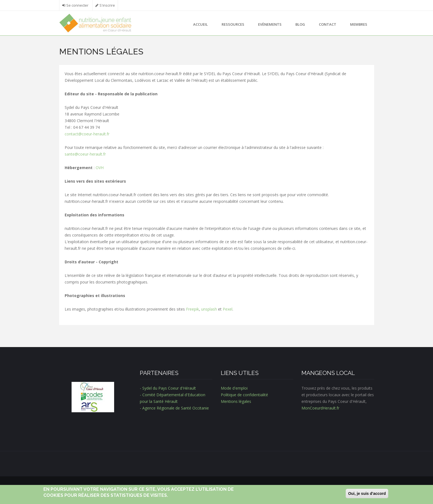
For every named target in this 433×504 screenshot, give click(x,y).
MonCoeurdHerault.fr (320, 408)
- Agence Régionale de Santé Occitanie (174, 408)
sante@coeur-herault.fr (85, 154)
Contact (328, 24)
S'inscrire (107, 5)
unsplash (209, 309)
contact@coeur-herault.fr (87, 134)
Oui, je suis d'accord (367, 494)
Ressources (233, 24)
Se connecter (77, 5)
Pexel (228, 309)
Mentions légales (236, 401)
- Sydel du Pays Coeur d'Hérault (168, 388)
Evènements (270, 24)
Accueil (200, 24)
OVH (100, 168)
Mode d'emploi (234, 388)
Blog (300, 24)
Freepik (192, 309)
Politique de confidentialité (244, 395)
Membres (359, 24)
